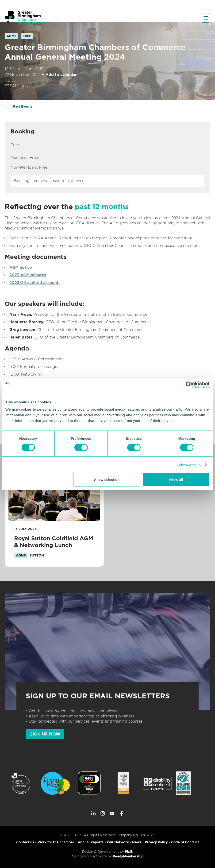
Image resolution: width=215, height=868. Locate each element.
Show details (190, 465)
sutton (37, 555)
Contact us (25, 842)
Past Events (23, 106)
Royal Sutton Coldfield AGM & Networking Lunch (54, 542)
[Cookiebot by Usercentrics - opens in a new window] (189, 385)
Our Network (118, 842)
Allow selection (107, 480)
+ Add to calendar (59, 75)
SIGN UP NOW (45, 734)
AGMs (12, 36)
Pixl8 (129, 852)
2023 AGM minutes (28, 275)
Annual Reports (91, 842)
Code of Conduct (185, 842)
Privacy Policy (156, 842)
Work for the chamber (56, 842)
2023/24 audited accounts (35, 283)
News (137, 842)
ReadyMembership (128, 856)
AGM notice (21, 267)
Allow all (176, 480)
